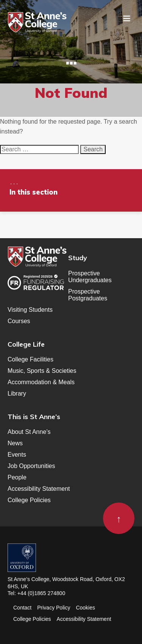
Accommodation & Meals (41, 382)
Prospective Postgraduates (88, 295)
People (17, 477)
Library (17, 393)
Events (17, 455)
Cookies (85, 608)
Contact (22, 608)
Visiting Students (30, 310)
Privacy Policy (54, 608)
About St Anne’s (29, 432)
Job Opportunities (31, 466)
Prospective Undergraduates (90, 277)
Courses (19, 321)
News (15, 443)
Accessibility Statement (39, 489)
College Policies (29, 500)
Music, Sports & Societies (42, 371)
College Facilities (30, 359)
